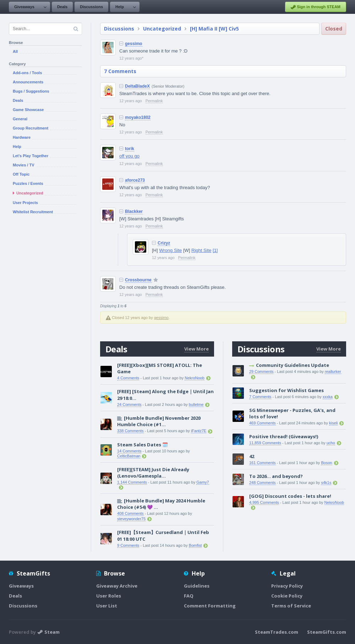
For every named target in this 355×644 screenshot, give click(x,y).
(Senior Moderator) (168, 86)
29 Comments (261, 371)
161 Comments (263, 463)
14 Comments (129, 451)
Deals (62, 7)
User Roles (109, 596)
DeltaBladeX (137, 86)
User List (107, 606)
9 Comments (128, 545)
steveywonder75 (131, 519)
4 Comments (128, 378)
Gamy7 (203, 482)
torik (130, 149)
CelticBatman (129, 456)
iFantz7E (199, 431)
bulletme (196, 404)
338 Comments (130, 431)
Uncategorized (162, 29)
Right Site (201, 250)
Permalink (154, 101)
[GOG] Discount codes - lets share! (290, 496)
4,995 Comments (264, 502)
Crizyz (164, 243)
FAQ (189, 596)
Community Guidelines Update (293, 365)
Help (120, 7)
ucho (331, 443)
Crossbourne (138, 280)
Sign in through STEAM (316, 7)
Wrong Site (170, 250)
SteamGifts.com (327, 632)
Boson (326, 463)
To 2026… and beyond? (276, 476)
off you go (129, 156)
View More (196, 349)
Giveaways (24, 7)
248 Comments (263, 483)
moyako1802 (138, 117)
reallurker (333, 371)
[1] (215, 250)
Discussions (91, 7)
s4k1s (326, 483)
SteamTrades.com (277, 632)
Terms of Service (291, 606)
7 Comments (120, 71)
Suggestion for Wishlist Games (286, 390)
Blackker (134, 211)
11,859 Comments (265, 443)
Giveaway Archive (117, 586)
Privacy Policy (287, 586)
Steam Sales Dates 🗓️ (143, 445)
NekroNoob (195, 378)
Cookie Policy (287, 596)
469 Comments (263, 423)
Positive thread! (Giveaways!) (284, 436)
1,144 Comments (132, 482)
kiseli (333, 423)
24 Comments (129, 404)
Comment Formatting (210, 606)
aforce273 (135, 180)
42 (252, 456)
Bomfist (195, 545)
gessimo (134, 44)
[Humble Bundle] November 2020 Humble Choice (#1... (159, 421)
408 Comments (130, 513)
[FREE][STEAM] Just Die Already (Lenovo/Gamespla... (153, 473)
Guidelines (197, 586)
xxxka (328, 397)
